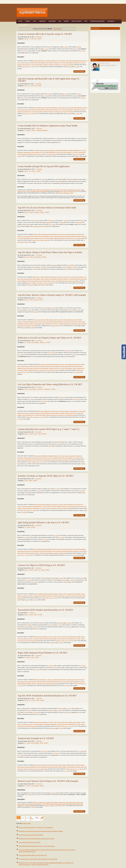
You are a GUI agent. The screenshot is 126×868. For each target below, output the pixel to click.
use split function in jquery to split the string (63, 680)
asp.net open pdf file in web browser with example (36, 236)
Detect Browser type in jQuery (50, 324)
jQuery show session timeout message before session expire (50, 234)
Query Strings (38, 257)
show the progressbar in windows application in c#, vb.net (71, 150)
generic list (80, 370)
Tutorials (111, 21)
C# (68, 265)
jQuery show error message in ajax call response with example (34, 460)
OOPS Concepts (77, 21)
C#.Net (31, 212)
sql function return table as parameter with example (53, 553)
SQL (60, 21)
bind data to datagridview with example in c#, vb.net (31, 152)
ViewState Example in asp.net (30, 322)
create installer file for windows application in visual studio (49, 61)
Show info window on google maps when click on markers (51, 767)
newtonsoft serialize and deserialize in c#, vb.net (34, 506)
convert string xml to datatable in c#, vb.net (69, 639)
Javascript (37, 212)
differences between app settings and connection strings (36, 281)
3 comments (39, 129)
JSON (40, 434)
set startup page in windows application (44, 150)
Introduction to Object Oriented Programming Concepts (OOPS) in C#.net (36, 839)
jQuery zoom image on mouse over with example (63, 236)
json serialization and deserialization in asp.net (46, 549)
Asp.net (26, 39)
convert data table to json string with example (45, 639)
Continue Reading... (79, 71)
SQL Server (40, 283)
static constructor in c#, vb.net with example (42, 238)
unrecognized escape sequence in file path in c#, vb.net (38, 458)
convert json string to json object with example (63, 460)
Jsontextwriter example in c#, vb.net (43, 637)
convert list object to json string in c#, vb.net (71, 411)
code (33, 657)
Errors (36, 434)
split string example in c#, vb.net (42, 680)
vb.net (67, 47)
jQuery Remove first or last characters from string (56, 804)
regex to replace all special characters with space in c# (67, 551)
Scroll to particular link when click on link (70, 324)
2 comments (39, 699)
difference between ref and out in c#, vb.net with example (59, 65)
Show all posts (58, 29)
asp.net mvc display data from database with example (39, 63)
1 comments (39, 255)
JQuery (66, 21)
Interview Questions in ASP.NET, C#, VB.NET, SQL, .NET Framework (36, 827)
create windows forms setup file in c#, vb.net (44, 190)
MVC (86, 21)
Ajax (35, 21)
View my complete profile (108, 65)
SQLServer (74, 191)
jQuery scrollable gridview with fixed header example (48, 594)
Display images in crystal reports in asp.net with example (45, 366)
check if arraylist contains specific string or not (71, 802)
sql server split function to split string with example (45, 683)
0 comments (39, 298)
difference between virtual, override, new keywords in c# (42, 154)
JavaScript (52, 21)
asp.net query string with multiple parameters (45, 277)
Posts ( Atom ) (27, 823)
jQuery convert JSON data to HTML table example (67, 637)
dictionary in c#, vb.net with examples (63, 63)
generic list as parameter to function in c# (47, 411)
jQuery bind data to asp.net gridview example (52, 413)
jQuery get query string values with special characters (55, 279)
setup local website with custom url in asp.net (68, 190)
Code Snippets (35, 343)
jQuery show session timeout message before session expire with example (58, 322)
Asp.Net (28, 21)
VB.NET (39, 39)
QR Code (34, 39)
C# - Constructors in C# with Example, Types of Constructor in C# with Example (38, 859)
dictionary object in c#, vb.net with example (61, 368)
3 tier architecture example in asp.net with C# (30, 842)
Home (20, 21)
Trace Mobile (23, 25)
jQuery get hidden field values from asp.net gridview (65, 281)
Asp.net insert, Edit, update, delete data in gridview (31, 835)
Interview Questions (97, 21)
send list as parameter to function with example (45, 802)
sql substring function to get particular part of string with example (35, 551)
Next (37, 817)
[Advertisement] (85, 12)
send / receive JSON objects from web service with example (50, 765)
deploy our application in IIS (65, 193)
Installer (29, 130)
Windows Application (42, 130)
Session (36, 300)
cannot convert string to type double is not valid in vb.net (68, 458)
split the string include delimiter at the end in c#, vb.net (48, 504)
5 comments (39, 169)
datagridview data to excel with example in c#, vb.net (63, 152)
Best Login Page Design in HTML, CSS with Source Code (33, 855)
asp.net (49, 47)
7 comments (38, 84)
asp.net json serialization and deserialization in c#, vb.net (49, 456)
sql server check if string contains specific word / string (51, 682)
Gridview (42, 21)
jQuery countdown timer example (72, 594)
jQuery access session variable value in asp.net (45, 320)
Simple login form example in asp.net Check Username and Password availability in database (41, 831)
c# (30, 39)
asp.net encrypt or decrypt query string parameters (70, 277)
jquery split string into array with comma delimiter (72, 549)
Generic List (41, 389)
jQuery (82, 220)
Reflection (43, 343)
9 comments (39, 37)
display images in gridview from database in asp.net (50, 364)
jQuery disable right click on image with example (52, 596)
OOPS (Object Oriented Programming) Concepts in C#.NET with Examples (37, 846)
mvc (28, 67)
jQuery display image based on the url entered (29, 804)
